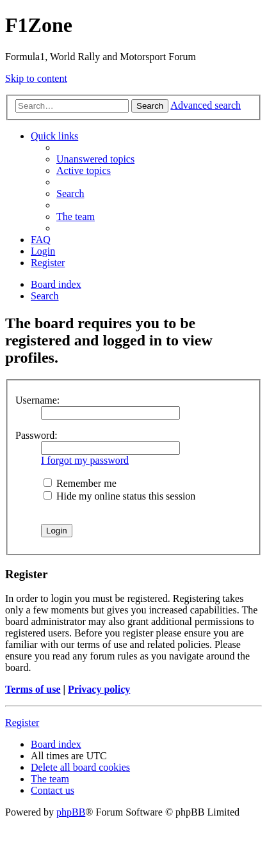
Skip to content (36, 78)
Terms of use (33, 689)
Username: (37, 400)
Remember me (80, 483)
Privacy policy (99, 689)
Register (22, 722)
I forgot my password (85, 460)
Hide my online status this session (119, 496)
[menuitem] (95, 159)
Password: (36, 435)
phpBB (71, 812)
